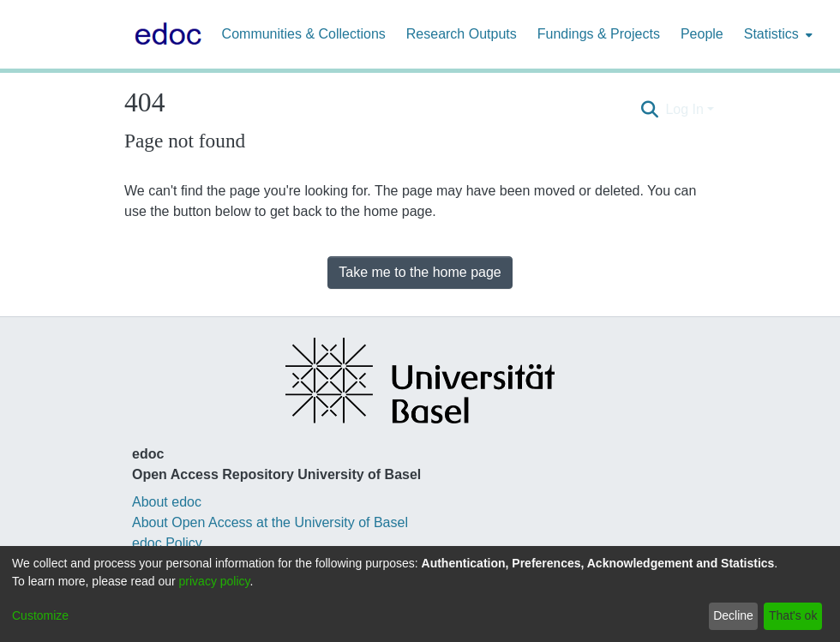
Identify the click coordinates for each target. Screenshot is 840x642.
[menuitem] (777, 34)
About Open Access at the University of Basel (270, 522)
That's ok (793, 615)
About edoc (167, 502)
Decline (733, 615)
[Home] (165, 34)
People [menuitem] (702, 34)
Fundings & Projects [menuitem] (599, 34)
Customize (40, 615)
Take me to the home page (420, 272)
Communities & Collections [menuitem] (304, 34)
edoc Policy (167, 543)
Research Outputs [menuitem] (462, 34)
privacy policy (215, 581)
